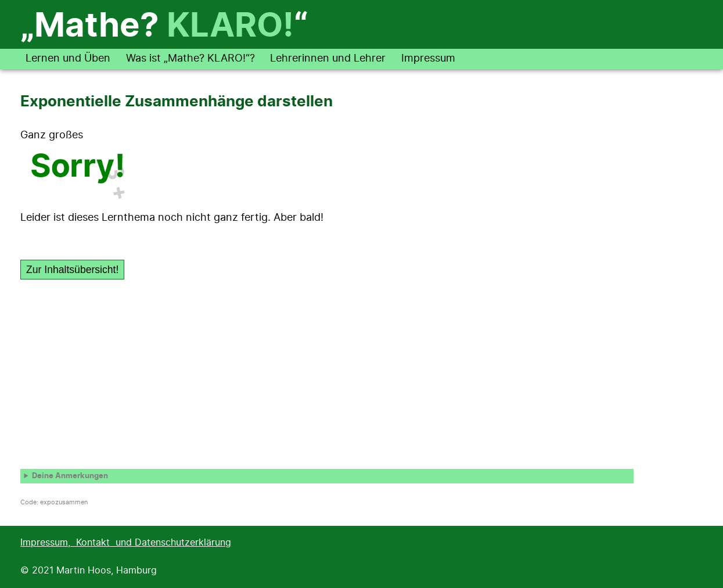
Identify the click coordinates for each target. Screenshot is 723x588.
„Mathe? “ (164, 27)
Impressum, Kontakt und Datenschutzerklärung (126, 543)
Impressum (428, 59)
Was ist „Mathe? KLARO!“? (190, 59)
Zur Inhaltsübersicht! (72, 270)
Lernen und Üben (68, 59)
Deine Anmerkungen (70, 476)
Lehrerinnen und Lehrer (328, 59)
